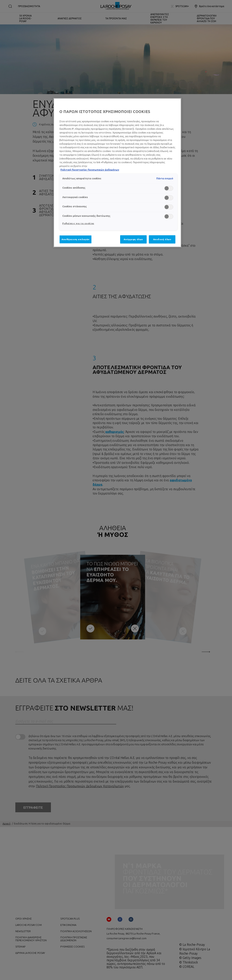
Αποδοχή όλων (162, 239)
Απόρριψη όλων (133, 239)
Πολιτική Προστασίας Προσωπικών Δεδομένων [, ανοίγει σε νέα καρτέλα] (90, 170)
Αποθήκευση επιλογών (75, 239)
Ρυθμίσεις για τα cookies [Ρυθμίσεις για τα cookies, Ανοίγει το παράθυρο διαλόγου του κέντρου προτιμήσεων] (78, 223)
